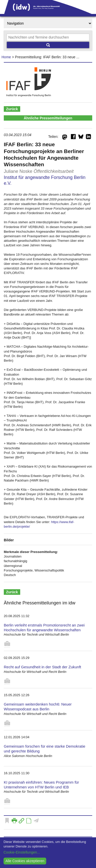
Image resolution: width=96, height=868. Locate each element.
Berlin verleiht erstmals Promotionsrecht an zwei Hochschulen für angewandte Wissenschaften (44, 627)
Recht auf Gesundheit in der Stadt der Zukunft (42, 667)
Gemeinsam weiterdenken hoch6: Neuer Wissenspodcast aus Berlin (38, 707)
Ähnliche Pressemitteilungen (48, 118)
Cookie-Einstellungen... (22, 852)
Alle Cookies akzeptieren (25, 861)
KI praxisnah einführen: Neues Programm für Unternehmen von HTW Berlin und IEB (41, 785)
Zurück (12, 109)
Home (6, 57)
